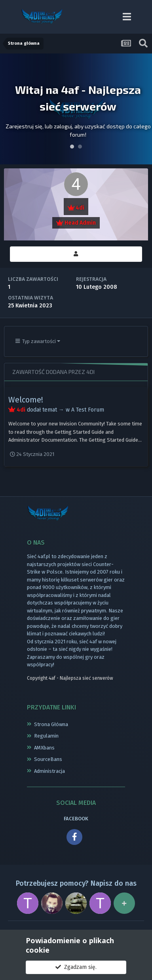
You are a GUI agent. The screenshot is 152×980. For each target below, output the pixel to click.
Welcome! (26, 400)
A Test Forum (88, 410)
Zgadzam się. (76, 967)
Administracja (49, 771)
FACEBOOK (76, 819)
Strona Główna (51, 724)
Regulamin (46, 736)
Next (142, 109)
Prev (10, 109)
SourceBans (48, 759)
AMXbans (44, 748)
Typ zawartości (38, 341)
